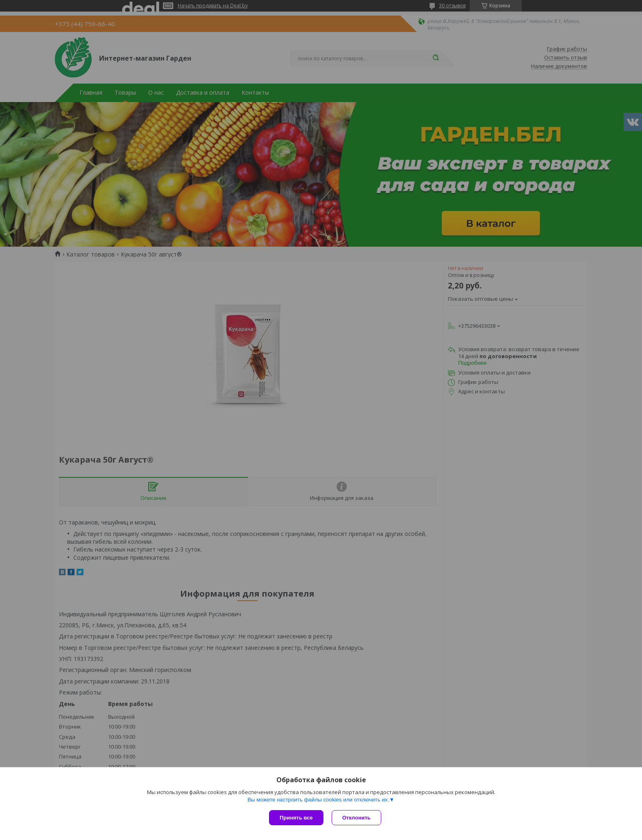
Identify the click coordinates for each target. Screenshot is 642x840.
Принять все (296, 818)
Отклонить (356, 818)
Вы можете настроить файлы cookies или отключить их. (318, 800)
